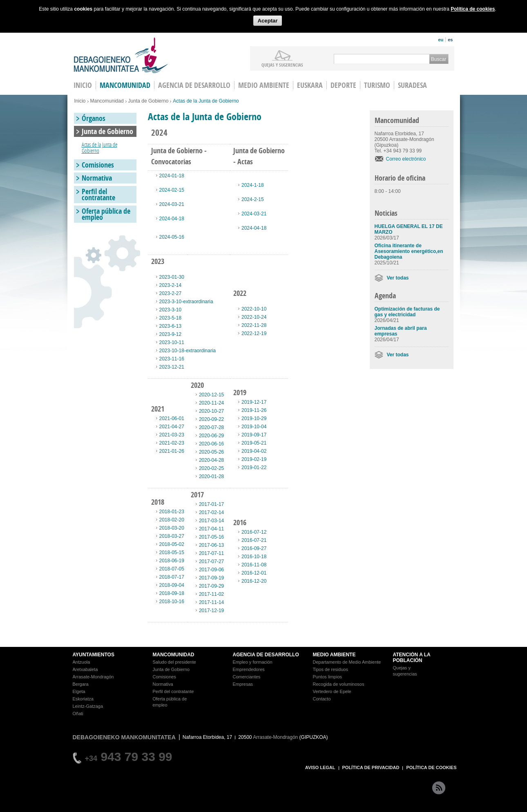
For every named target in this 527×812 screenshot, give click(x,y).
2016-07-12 (254, 532)
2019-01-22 (254, 468)
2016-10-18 (254, 557)
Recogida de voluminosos (339, 684)
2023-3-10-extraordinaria (186, 302)
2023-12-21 (172, 367)
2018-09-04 (172, 585)
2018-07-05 (172, 569)
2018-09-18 (172, 593)
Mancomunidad (125, 85)
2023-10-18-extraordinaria (188, 351)
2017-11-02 (211, 594)
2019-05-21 (254, 443)
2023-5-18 (171, 318)
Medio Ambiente (264, 85)
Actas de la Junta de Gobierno (99, 148)
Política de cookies (473, 9)
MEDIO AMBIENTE (334, 655)
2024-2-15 (253, 199)
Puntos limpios (328, 677)
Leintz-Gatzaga (88, 706)
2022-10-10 (254, 309)
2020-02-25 (211, 468)
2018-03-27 (172, 536)
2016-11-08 (254, 565)
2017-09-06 (211, 570)
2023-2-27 (171, 293)
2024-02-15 (172, 190)
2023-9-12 (171, 334)
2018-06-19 (172, 561)
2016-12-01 (254, 573)
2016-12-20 (254, 581)
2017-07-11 (211, 553)
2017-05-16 (211, 537)
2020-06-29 (211, 436)
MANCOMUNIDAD (174, 655)
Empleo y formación (253, 662)
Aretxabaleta (85, 669)
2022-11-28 (254, 325)
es (450, 40)
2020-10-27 (211, 411)
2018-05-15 (172, 553)
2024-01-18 (172, 176)
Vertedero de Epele (332, 691)
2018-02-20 (172, 520)
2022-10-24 (254, 317)
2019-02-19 (254, 459)
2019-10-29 (254, 418)
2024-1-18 (253, 185)
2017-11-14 (211, 602)
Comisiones (98, 165)
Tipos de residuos (330, 669)
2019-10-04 (254, 427)
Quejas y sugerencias (282, 65)
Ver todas (398, 278)
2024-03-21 (172, 204)
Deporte (343, 85)
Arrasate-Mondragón (93, 677)
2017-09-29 (211, 586)
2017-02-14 (211, 512)
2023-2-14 (171, 285)
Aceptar (267, 21)
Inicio (80, 101)
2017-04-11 (211, 529)
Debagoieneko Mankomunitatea (121, 55)
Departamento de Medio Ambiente (347, 662)
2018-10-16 (172, 602)
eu (441, 40)
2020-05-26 (211, 452)
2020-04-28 (211, 460)
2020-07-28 (211, 427)
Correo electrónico (406, 159)
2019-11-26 (254, 410)
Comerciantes (247, 677)
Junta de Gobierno (148, 101)
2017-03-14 (211, 521)
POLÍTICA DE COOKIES (431, 767)
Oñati (78, 714)
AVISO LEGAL (320, 767)
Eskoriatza (83, 699)
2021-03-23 (172, 435)
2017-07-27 (211, 561)
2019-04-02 (254, 451)
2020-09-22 (211, 419)
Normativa (97, 178)
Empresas (243, 684)
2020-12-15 (211, 395)
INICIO (83, 85)
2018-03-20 (172, 528)
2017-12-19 (211, 611)
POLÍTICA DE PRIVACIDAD (371, 767)
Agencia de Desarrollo (194, 85)
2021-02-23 (172, 443)
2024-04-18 (172, 219)
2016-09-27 (254, 548)
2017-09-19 (211, 578)
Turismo (377, 85)
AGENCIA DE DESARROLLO (266, 655)
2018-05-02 (172, 544)
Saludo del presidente (174, 662)
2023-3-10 (171, 310)
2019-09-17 (254, 435)
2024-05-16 (172, 237)
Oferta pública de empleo (106, 214)
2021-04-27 (172, 427)
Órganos (94, 118)
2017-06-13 (211, 545)
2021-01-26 (172, 451)
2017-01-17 (211, 504)
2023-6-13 (171, 326)
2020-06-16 (211, 444)
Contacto (322, 699)
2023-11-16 (172, 359)
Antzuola (82, 662)
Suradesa (412, 85)
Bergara (81, 684)
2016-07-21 (254, 540)
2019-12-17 (254, 402)
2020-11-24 (211, 403)
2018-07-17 (172, 577)
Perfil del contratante (98, 195)
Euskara (310, 85)
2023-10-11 (172, 342)
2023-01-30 (172, 277)
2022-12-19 (254, 333)
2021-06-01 (172, 418)
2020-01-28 (211, 476)
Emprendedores (249, 669)
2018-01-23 (172, 512)
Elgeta (79, 691)
